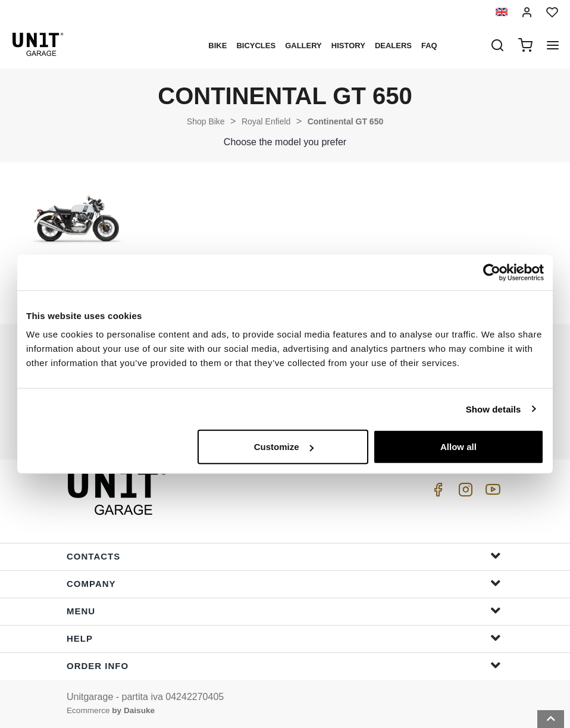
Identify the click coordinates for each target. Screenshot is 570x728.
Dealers (393, 46)
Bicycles (256, 46)
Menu (284, 610)
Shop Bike (206, 121)
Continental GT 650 (346, 121)
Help (284, 638)
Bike (217, 46)
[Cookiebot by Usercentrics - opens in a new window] (492, 272)
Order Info (284, 665)
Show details (494, 409)
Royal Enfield (266, 121)
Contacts (284, 556)
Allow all (458, 447)
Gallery (303, 46)
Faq (429, 46)
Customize (284, 447)
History (348, 46)
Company (284, 583)
